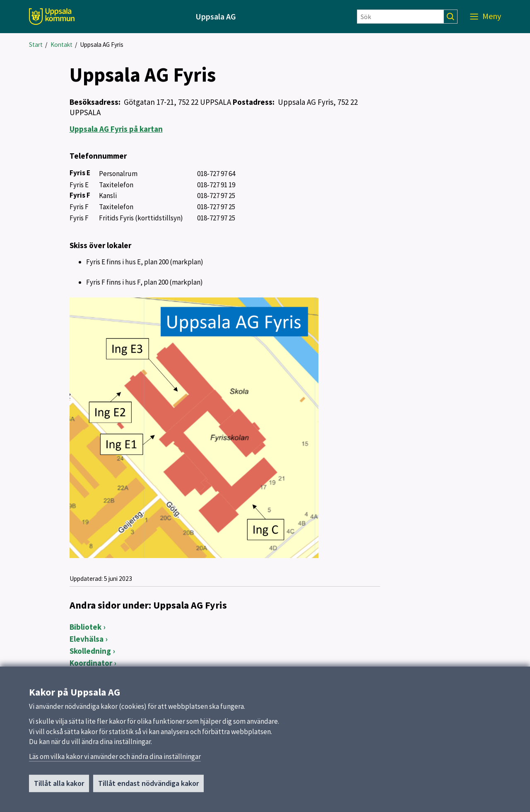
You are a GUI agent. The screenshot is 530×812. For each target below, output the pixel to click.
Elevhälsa (87, 639)
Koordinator (91, 663)
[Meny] (485, 17)
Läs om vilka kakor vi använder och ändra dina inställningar (115, 765)
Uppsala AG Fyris (102, 45)
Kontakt (61, 45)
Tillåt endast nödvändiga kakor (148, 792)
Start (36, 45)
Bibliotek (86, 627)
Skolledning (90, 651)
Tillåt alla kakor (59, 792)
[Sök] (400, 17)
